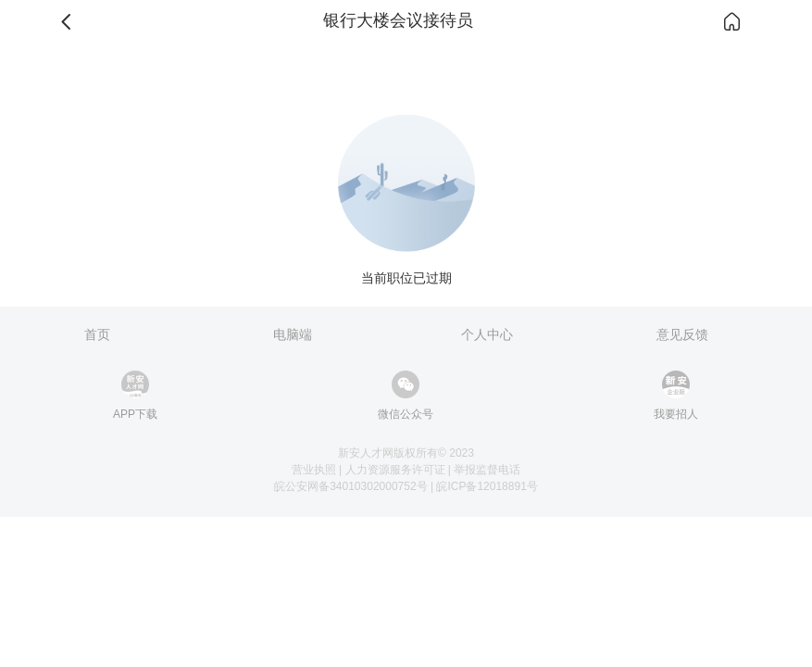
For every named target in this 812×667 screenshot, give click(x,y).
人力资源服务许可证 (395, 470)
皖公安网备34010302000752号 (350, 486)
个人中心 (487, 334)
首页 (97, 334)
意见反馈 (682, 334)
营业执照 (314, 470)
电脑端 (293, 334)
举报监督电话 (487, 470)
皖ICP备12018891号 (487, 486)
